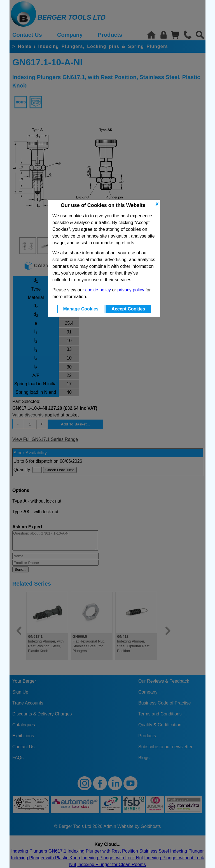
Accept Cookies (128, 309)
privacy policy (131, 290)
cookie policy (98, 290)
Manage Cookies (81, 309)
